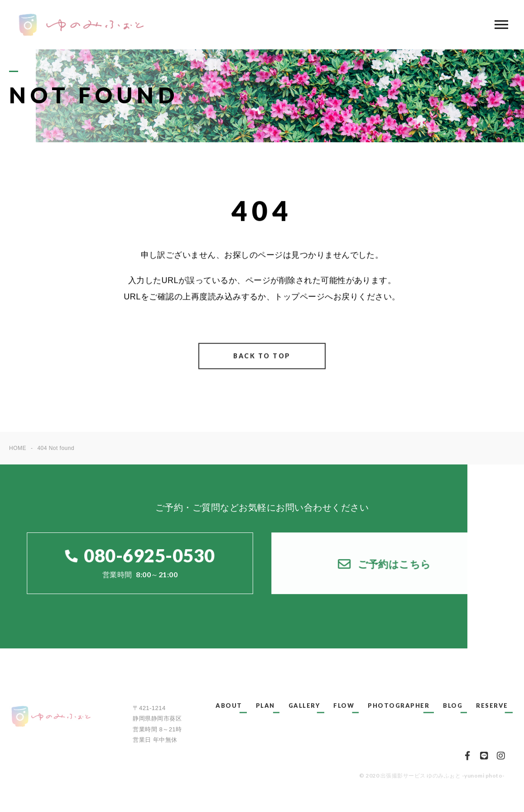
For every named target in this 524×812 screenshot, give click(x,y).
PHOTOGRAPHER (399, 706)
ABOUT (229, 706)
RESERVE (492, 706)
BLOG (453, 706)
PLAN (265, 706)
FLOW (344, 706)
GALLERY (304, 706)
